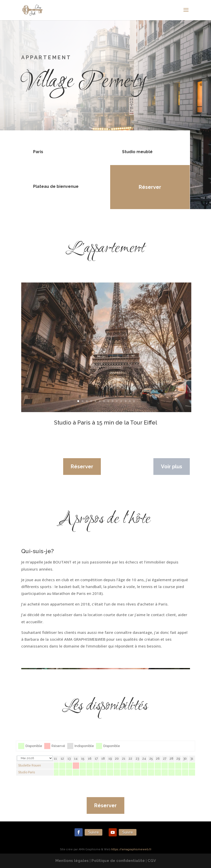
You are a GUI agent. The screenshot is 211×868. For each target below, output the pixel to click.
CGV (152, 861)
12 (125, 401)
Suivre (93, 832)
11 (121, 401)
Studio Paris (27, 772)
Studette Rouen (30, 765)
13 (130, 401)
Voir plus (172, 467)
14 (134, 401)
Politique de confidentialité (118, 861)
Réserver (148, 187)
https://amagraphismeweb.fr (131, 849)
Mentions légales (72, 861)
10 (117, 401)
